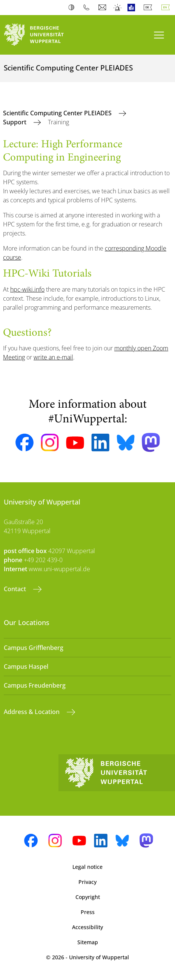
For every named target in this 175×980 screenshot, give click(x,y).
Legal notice (87, 867)
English (167, 8)
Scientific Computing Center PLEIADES (58, 113)
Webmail (103, 8)
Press (88, 912)
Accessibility (87, 927)
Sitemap (88, 942)
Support (15, 122)
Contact (16, 589)
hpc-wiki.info (27, 289)
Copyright (88, 897)
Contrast (73, 8)
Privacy (87, 882)
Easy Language (133, 8)
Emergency (118, 8)
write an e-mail (53, 357)
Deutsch (149, 8)
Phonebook (88, 8)
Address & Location (32, 712)
